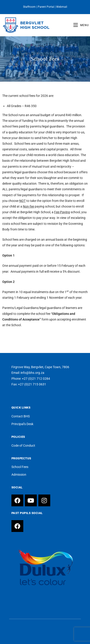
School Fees (20, 467)
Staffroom (29, 7)
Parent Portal (46, 7)
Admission (19, 475)
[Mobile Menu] (81, 25)
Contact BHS (21, 416)
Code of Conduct (23, 446)
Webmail (62, 7)
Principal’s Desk (22, 424)
